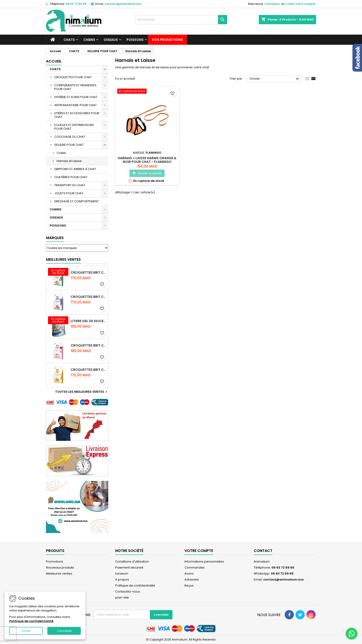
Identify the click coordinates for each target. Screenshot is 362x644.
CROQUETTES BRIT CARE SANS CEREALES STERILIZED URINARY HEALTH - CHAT (88, 273)
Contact (263, 551)
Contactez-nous (128, 592)
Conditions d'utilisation (132, 562)
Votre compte (199, 551)
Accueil (54, 61)
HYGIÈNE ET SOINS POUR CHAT (76, 97)
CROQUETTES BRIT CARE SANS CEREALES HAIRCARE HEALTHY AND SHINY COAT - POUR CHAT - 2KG (88, 370)
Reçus (189, 586)
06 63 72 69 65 (76, 4)
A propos (122, 580)
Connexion (272, 4)
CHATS (69, 40)
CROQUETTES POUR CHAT (73, 77)
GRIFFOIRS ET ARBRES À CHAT (75, 169)
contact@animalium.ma (123, 4)
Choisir (275, 79)
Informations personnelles (204, 562)
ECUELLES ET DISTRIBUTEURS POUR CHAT (74, 127)
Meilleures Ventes (63, 259)
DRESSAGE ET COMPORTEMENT (77, 201)
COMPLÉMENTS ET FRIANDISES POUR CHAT (75, 87)
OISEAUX (111, 40)
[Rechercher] (181, 20)
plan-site (122, 598)
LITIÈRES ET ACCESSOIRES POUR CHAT (77, 115)
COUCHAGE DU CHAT (70, 137)
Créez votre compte (301, 4)
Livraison (122, 574)
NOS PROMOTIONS (167, 40)
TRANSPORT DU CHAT (70, 185)
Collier (61, 153)
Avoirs (189, 574)
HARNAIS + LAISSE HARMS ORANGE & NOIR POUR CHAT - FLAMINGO (147, 160)
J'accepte (64, 631)
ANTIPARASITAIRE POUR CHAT (75, 105)
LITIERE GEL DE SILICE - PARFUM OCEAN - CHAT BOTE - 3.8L (88, 321)
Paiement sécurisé (129, 568)
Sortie (26, 631)
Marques (55, 238)
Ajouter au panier (147, 173)
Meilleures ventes (59, 574)
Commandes (195, 568)
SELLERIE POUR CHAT (69, 145)
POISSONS (135, 40)
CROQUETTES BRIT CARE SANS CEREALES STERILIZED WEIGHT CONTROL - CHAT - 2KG (88, 297)
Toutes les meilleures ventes (82, 392)
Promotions (55, 562)
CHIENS (89, 40)
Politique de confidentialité (135, 586)
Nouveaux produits (60, 568)
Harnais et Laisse (69, 161)
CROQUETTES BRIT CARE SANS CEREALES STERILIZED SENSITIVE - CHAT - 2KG (88, 345)
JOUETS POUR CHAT (69, 193)
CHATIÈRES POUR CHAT (71, 177)
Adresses (192, 580)
